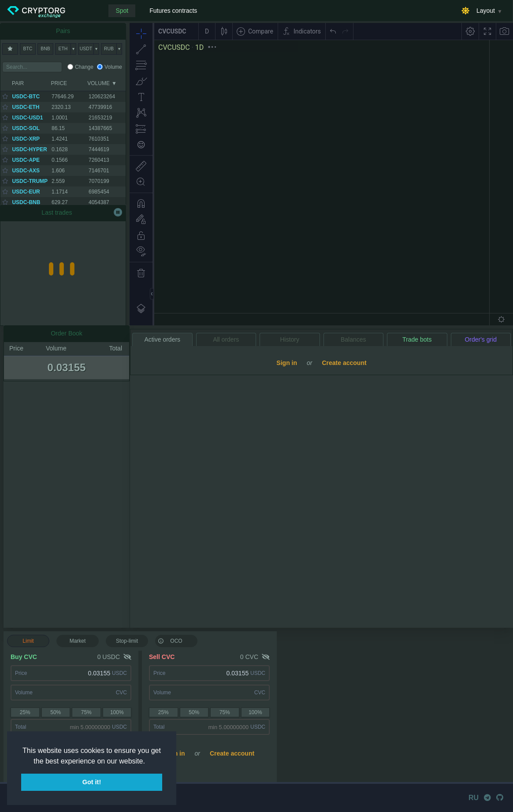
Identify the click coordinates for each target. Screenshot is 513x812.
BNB (45, 49)
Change (84, 67)
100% (117, 712)
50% (56, 712)
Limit (28, 641)
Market (78, 641)
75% (86, 712)
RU (474, 798)
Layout (486, 11)
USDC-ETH (26, 107)
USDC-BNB (26, 202)
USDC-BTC (26, 97)
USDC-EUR (26, 192)
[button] (148, 762)
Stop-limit (127, 641)
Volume (113, 67)
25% (25, 712)
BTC (28, 49)
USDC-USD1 (27, 118)
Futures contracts (173, 11)
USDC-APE (26, 160)
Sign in (175, 753)
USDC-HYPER (29, 149)
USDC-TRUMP (30, 181)
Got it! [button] (92, 782)
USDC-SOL (26, 128)
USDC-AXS (26, 171)
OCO (170, 641)
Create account (232, 753)
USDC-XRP (26, 139)
